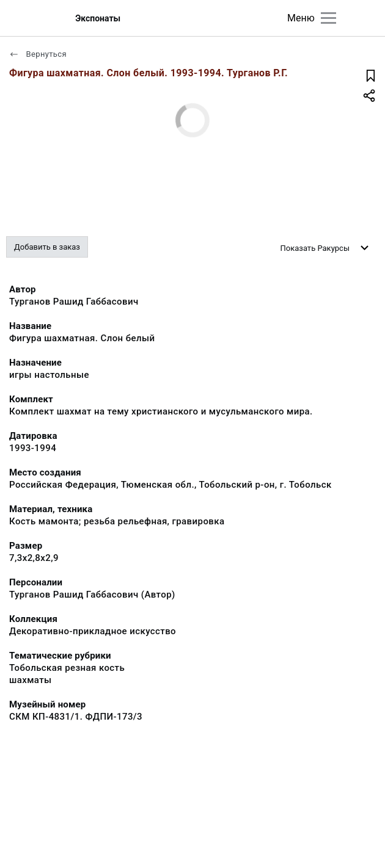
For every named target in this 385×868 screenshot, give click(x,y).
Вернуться (38, 54)
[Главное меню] (328, 18)
